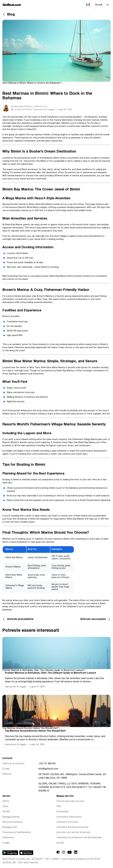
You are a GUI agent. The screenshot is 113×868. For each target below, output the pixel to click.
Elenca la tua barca (12, 822)
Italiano (88, 5)
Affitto (6, 801)
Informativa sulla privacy (69, 817)
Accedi (99, 5)
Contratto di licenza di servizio (72, 827)
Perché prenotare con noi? (70, 801)
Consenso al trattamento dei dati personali (79, 838)
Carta (5, 806)
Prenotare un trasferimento (17, 832)
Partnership (63, 812)
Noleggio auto (10, 827)
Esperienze (8, 838)
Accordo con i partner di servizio (73, 832)
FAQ (59, 806)
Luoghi (6, 843)
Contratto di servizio (67, 822)
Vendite (6, 812)
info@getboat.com (48, 769)
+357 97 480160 (47, 764)
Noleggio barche (11, 817)
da (29, 107)
